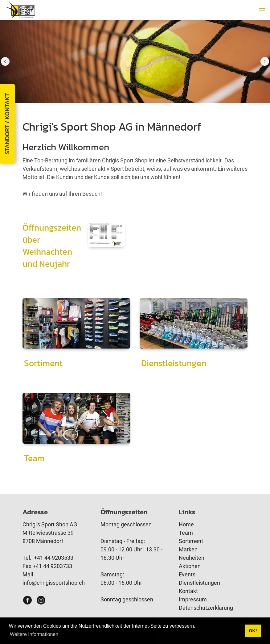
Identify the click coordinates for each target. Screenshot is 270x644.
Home (186, 524)
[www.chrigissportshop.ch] (20, 9)
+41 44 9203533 (54, 558)
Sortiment (43, 363)
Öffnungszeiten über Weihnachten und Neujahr (52, 246)
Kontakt (188, 591)
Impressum (193, 599)
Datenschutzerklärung (206, 608)
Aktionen (190, 566)
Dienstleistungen (174, 363)
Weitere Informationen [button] (34, 634)
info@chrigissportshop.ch (54, 583)
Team (34, 458)
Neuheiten (192, 558)
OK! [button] (253, 631)
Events (187, 574)
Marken (188, 549)
